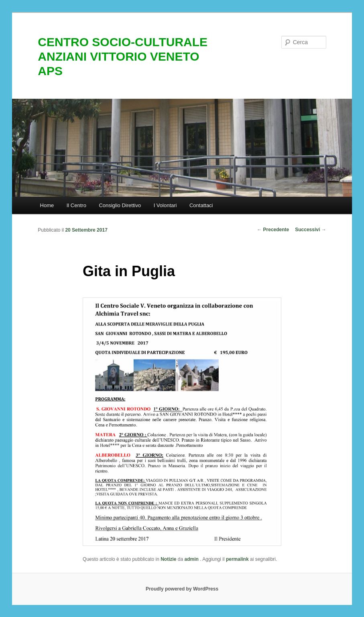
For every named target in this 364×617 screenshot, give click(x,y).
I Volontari (165, 205)
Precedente (273, 230)
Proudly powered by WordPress (182, 589)
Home (47, 205)
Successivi (310, 230)
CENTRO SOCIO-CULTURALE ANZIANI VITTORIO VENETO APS (123, 56)
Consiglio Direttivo (120, 205)
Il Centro (76, 205)
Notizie (168, 559)
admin (192, 559)
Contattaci (201, 205)
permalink (237, 559)
